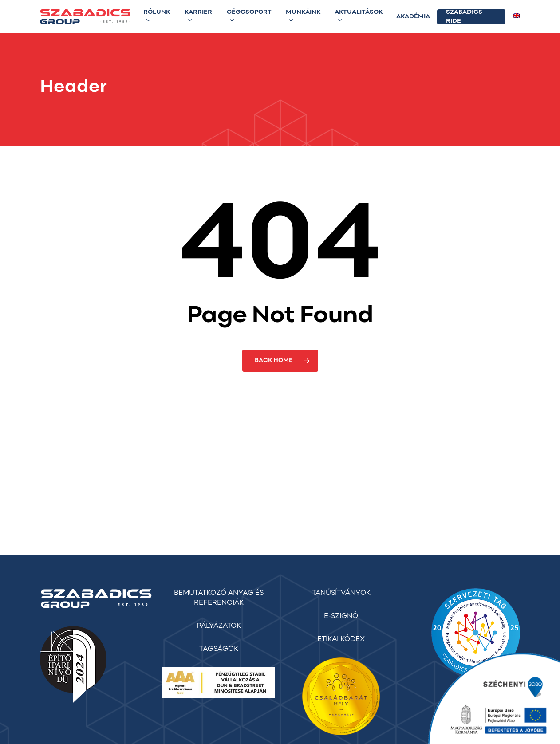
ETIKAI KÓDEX (341, 639)
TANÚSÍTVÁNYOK (341, 593)
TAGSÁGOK (219, 649)
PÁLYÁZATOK (219, 626)
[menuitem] (516, 17)
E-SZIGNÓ (341, 616)
